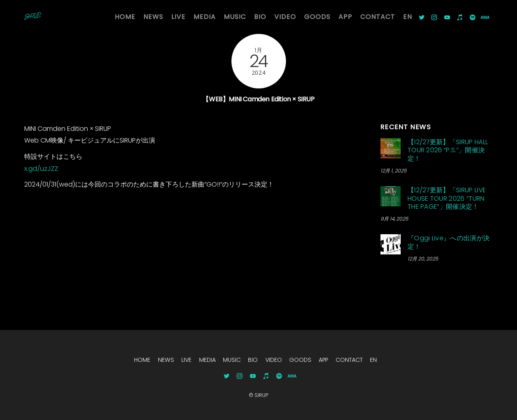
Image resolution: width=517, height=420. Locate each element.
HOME (125, 17)
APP (345, 17)
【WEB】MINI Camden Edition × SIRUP (258, 99)
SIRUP (261, 395)
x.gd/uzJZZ (41, 169)
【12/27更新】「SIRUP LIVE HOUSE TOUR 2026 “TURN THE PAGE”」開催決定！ (447, 199)
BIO (260, 17)
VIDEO (285, 17)
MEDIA (205, 17)
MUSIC (235, 17)
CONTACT (378, 17)
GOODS (317, 17)
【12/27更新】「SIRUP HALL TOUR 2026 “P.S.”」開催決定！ (448, 151)
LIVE (178, 17)
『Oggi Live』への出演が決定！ (449, 243)
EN (408, 17)
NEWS (153, 17)
